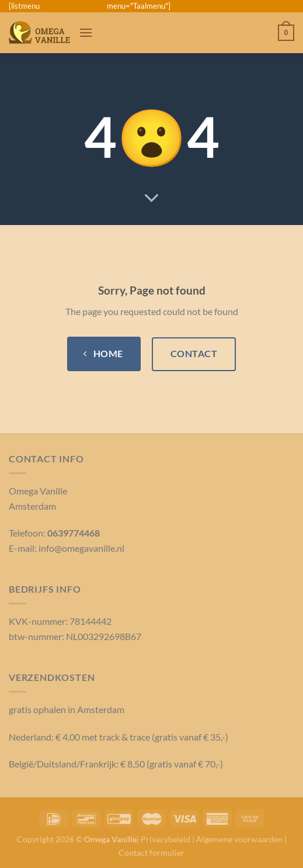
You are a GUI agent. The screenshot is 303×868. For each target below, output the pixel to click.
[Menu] (86, 32)
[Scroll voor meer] (152, 199)
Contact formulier (151, 853)
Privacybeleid (166, 839)
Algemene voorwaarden (239, 839)
